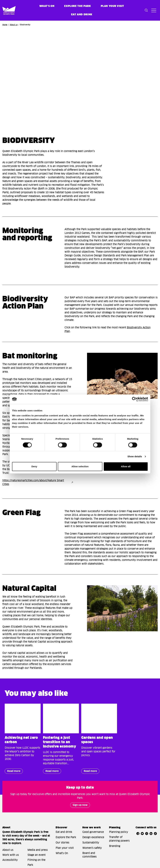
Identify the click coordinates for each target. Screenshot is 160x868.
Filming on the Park (36, 863)
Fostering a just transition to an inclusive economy (60, 742)
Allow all (126, 466)
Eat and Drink (82, 15)
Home (5, 25)
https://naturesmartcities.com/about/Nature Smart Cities (33, 482)
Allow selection (80, 466)
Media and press (38, 850)
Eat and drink (64, 832)
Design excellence (93, 837)
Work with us (11, 855)
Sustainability (91, 843)
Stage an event (36, 855)
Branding (115, 846)
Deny (34, 466)
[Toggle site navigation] (154, 10)
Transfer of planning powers (119, 839)
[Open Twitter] (142, 834)
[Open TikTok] (155, 834)
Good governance (93, 832)
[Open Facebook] (138, 834)
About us (14, 25)
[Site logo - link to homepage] (6, 10)
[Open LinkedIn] (151, 834)
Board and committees (89, 855)
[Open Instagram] (147, 834)
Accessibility (10, 860)
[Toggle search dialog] (146, 10)
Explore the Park (77, 6)
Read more (12, 772)
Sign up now (80, 805)
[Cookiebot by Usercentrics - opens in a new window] (134, 399)
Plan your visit (112, 6)
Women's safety (92, 848)
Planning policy (119, 832)
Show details (135, 456)
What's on (47, 6)
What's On (62, 853)
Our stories (62, 843)
